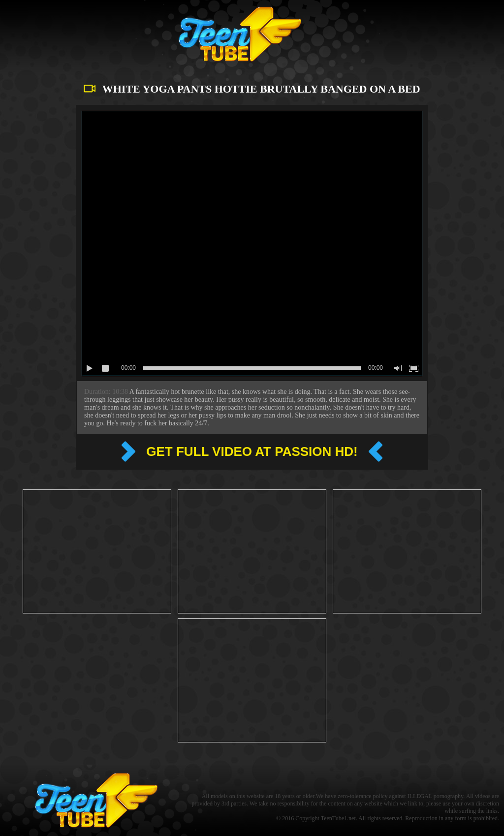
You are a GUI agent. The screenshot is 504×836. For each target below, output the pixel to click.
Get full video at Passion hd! (252, 451)
